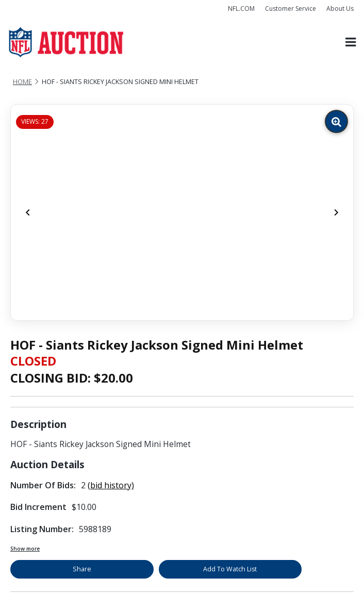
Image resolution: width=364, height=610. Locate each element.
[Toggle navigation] (351, 42)
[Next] (336, 212)
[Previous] (28, 212)
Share (82, 569)
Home (22, 82)
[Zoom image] (336, 121)
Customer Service (291, 9)
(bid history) (111, 485)
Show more (25, 549)
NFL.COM (241, 9)
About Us (340, 9)
